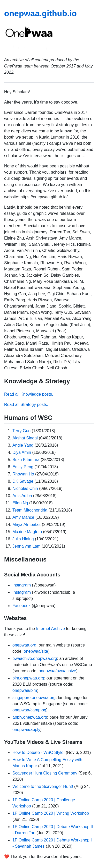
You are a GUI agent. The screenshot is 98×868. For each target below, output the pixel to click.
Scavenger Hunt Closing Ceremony (45, 773)
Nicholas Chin (25, 488)
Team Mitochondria (30, 510)
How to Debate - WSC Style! (39, 752)
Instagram (22, 585)
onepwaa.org (24, 645)
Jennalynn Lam (27, 546)
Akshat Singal (25, 438)
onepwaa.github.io (40, 13)
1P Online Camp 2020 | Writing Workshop (51, 813)
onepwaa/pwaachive (57, 671)
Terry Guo (21, 431)
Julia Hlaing (23, 539)
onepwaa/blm (25, 690)
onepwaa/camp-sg (29, 710)
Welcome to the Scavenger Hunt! (43, 786)
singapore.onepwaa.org (34, 698)
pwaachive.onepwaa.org (35, 658)
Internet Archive (51, 629)
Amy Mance (23, 517)
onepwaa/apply (26, 730)
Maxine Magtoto (27, 532)
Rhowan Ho (23, 474)
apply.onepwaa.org (30, 717)
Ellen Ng (20, 503)
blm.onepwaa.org (28, 678)
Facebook (21, 606)
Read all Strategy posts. (26, 405)
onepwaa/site (36, 651)
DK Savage (23, 481)
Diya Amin (22, 452)
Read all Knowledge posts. (29, 394)
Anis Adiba (22, 496)
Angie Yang (23, 445)
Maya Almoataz (27, 525)
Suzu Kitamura (26, 460)
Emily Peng (23, 467)
